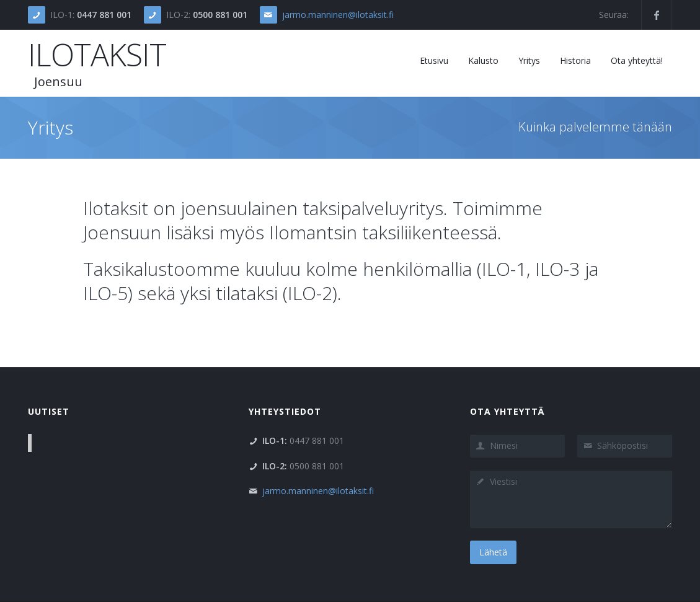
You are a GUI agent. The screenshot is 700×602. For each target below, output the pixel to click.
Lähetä (493, 552)
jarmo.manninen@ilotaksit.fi (338, 15)
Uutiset (49, 411)
